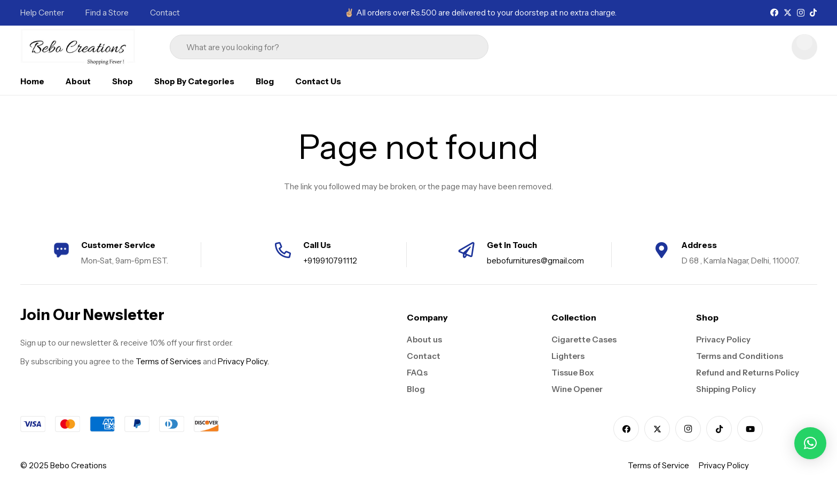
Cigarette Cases (584, 339)
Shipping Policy (726, 389)
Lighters (568, 356)
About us (424, 339)
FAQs (417, 373)
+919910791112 (330, 261)
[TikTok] (813, 13)
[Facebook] (774, 13)
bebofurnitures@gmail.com (535, 261)
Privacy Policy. (243, 361)
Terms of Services (168, 361)
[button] (810, 443)
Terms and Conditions (740, 356)
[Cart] (804, 47)
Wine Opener (577, 389)
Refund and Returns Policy (748, 373)
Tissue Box (573, 373)
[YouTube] (750, 429)
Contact (424, 356)
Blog (416, 389)
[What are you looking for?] (329, 47)
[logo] (78, 47)
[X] (788, 13)
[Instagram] (801, 13)
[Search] (465, 47)
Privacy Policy (723, 339)
